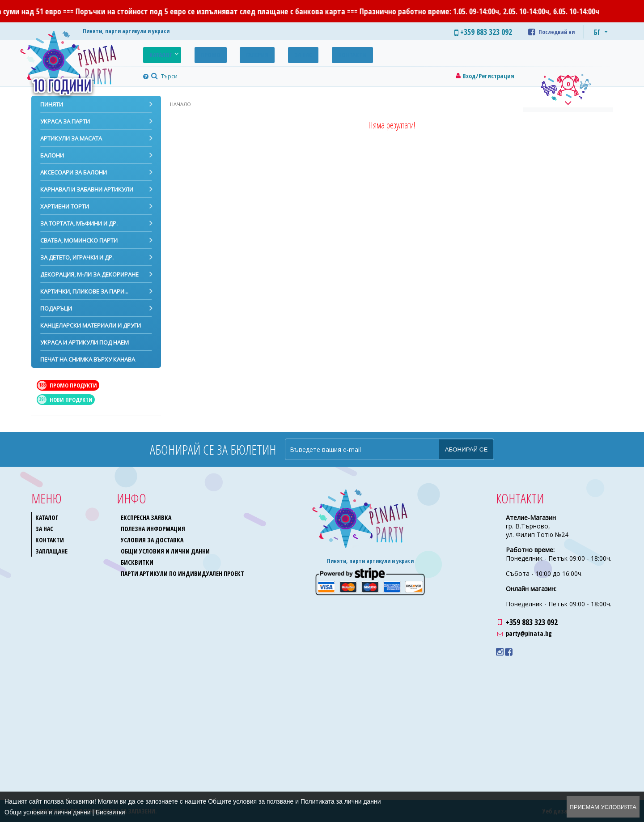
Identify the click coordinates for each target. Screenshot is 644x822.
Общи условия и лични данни (165, 551)
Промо (197, 53)
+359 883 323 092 (532, 622)
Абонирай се (466, 449)
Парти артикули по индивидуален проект (182, 573)
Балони (52, 155)
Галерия (235, 53)
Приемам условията (603, 807)
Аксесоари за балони (74, 172)
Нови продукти (65, 400)
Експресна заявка (146, 517)
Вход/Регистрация (488, 76)
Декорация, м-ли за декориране (89, 274)
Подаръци (56, 308)
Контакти (313, 53)
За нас (272, 53)
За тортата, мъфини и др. (79, 223)
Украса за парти (65, 121)
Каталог (156, 53)
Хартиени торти (65, 206)
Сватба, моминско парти (79, 240)
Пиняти (52, 104)
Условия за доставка (152, 540)
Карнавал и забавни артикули (87, 189)
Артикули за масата (71, 138)
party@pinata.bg (529, 633)
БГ (597, 32)
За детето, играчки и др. (77, 257)
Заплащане (51, 551)
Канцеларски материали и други (91, 325)
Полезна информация (153, 529)
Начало (180, 104)
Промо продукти (67, 385)
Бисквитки (137, 562)
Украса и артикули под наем (85, 342)
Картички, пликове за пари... (84, 291)
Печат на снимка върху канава (88, 359)
